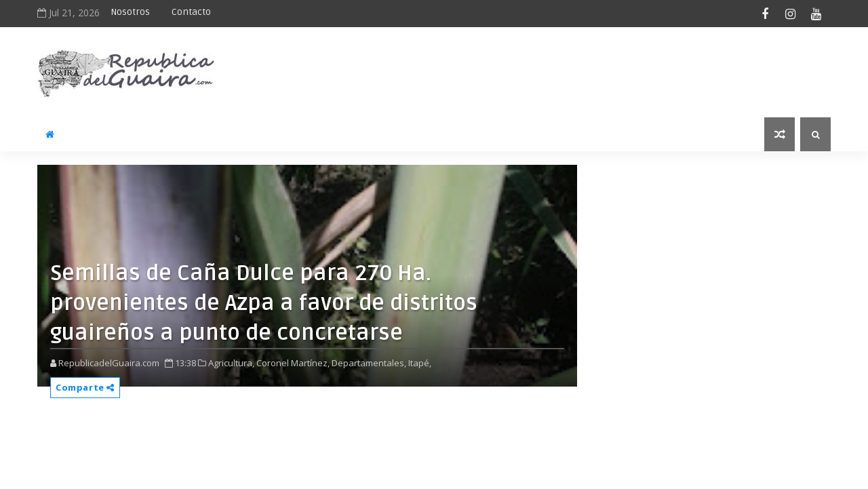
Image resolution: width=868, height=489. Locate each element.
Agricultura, (231, 363)
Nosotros (130, 12)
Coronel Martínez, (293, 363)
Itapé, (420, 363)
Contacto (191, 12)
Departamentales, (369, 363)
